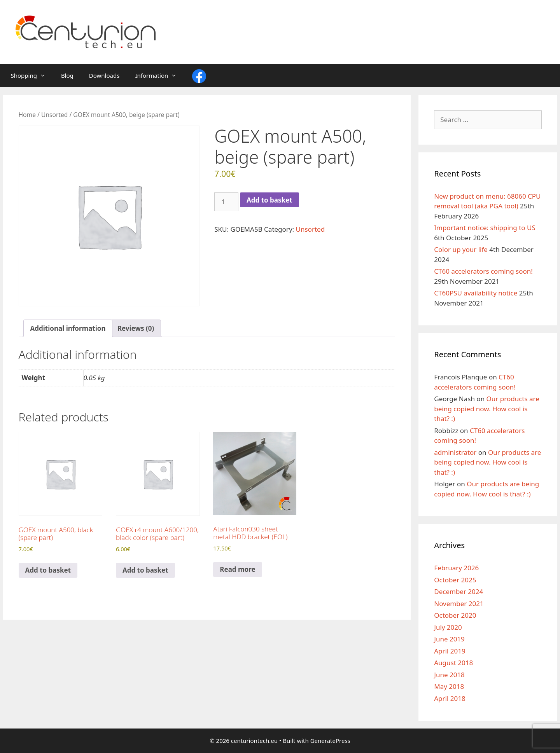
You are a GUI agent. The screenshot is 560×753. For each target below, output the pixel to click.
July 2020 (448, 627)
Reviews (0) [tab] (136, 328)
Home (27, 115)
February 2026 (456, 568)
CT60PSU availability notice (476, 293)
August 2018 (453, 663)
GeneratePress (330, 741)
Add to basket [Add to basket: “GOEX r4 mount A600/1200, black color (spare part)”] (145, 570)
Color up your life (461, 249)
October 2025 (455, 580)
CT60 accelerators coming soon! (483, 271)
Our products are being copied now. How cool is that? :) (487, 409)
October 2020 (455, 615)
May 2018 (449, 686)
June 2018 (449, 675)
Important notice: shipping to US (485, 228)
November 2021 (459, 604)
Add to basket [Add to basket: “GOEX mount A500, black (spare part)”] (48, 570)
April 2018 (450, 698)
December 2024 (458, 591)
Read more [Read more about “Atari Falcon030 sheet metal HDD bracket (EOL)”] (237, 569)
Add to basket (269, 200)
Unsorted (55, 115)
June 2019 (449, 639)
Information (160, 75)
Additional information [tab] (68, 328)
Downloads (104, 75)
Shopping (32, 75)
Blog (67, 75)
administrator (455, 452)
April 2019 (450, 651)
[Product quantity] (226, 202)
